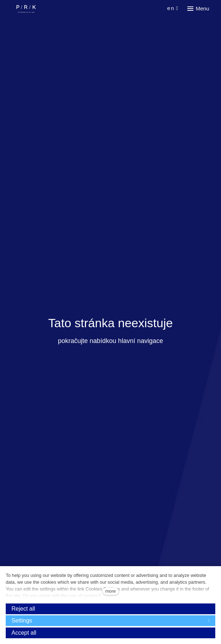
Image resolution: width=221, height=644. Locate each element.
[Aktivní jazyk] (173, 8)
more (110, 591)
